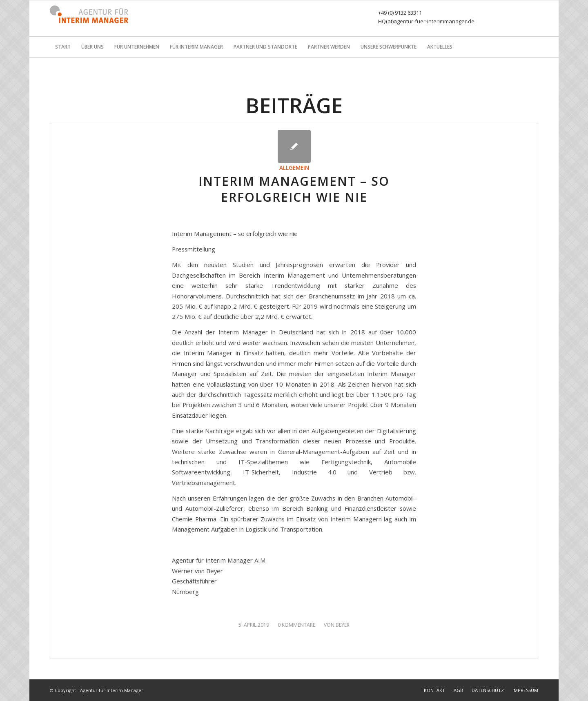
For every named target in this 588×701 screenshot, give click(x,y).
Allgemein (294, 168)
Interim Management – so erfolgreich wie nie (294, 189)
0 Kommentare (296, 625)
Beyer (343, 625)
